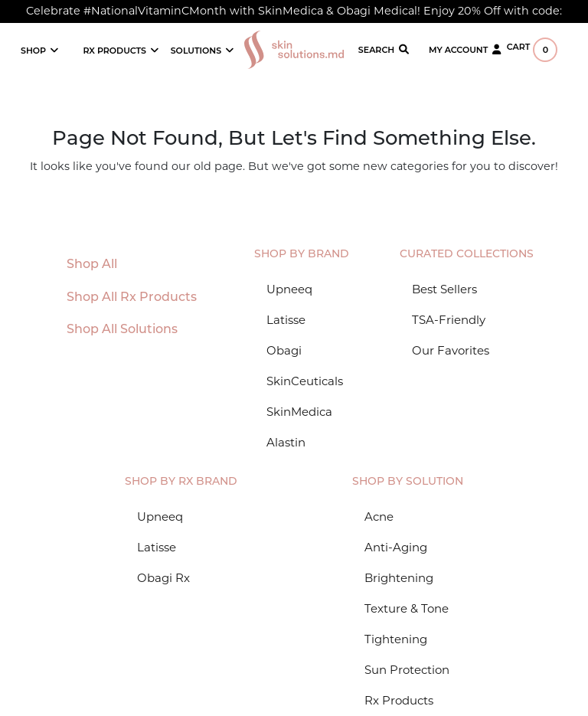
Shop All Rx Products (132, 298)
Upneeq (289, 289)
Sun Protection (407, 670)
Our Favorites (451, 350)
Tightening (396, 639)
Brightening (399, 578)
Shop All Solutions (122, 330)
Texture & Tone (407, 608)
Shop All (92, 265)
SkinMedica (299, 412)
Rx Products (399, 700)
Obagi (284, 350)
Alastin (286, 442)
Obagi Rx (163, 578)
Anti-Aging (396, 547)
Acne (379, 517)
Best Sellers (444, 289)
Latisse (286, 320)
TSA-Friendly (449, 320)
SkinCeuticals (305, 381)
